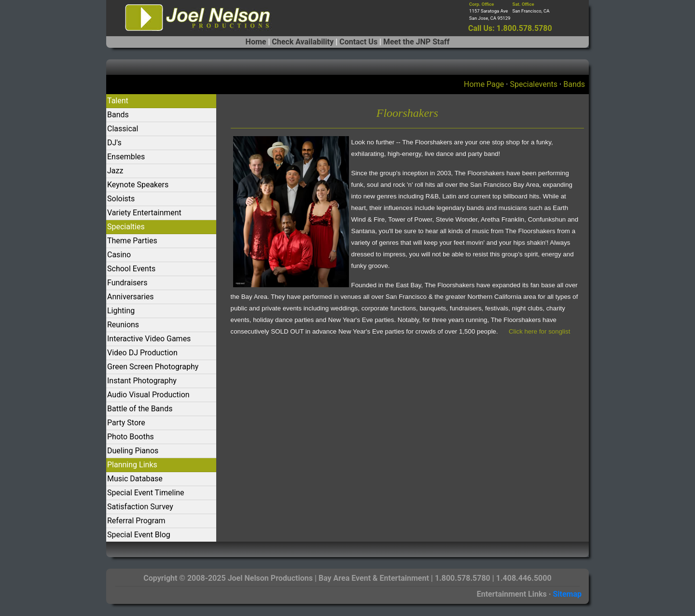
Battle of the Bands (140, 409)
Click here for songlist (539, 331)
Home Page (484, 84)
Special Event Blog (139, 535)
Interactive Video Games (149, 339)
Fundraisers (127, 283)
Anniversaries (131, 297)
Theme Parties (132, 241)
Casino (119, 255)
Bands (574, 84)
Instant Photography (142, 381)
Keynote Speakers (138, 185)
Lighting (121, 311)
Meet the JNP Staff (416, 42)
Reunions (123, 325)
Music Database (135, 479)
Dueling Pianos (133, 451)
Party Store (126, 423)
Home (256, 42)
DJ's (114, 143)
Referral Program (136, 521)
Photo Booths (131, 437)
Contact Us (358, 42)
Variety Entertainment (144, 213)
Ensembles (126, 157)
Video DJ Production (142, 353)
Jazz (115, 171)
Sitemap (567, 594)
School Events (131, 269)
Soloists (121, 199)
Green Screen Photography (153, 367)
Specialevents (534, 84)
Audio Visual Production (148, 395)
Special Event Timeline (146, 493)
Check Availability (303, 42)
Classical (123, 129)
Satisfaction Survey (140, 507)
